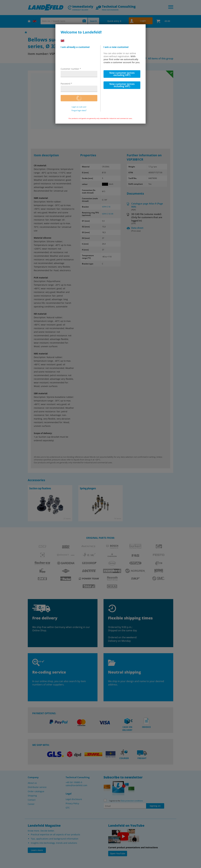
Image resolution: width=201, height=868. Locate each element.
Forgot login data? (79, 110)
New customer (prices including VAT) (122, 85)
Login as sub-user (79, 107)
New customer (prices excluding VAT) (122, 74)
